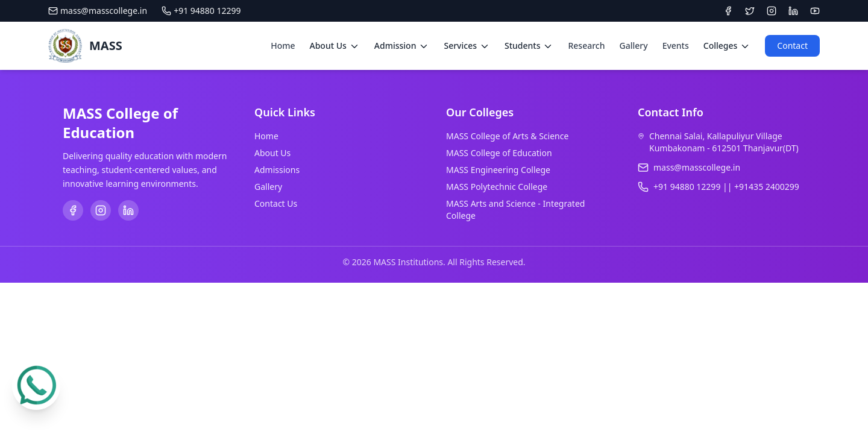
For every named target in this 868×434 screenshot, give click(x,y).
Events (676, 46)
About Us (272, 153)
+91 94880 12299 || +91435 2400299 (726, 187)
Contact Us (276, 203)
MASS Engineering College (498, 170)
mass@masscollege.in (98, 11)
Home (283, 46)
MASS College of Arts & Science (507, 136)
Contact (792, 46)
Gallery (634, 46)
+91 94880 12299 (201, 11)
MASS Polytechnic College (497, 187)
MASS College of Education (499, 153)
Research (586, 46)
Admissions (277, 170)
